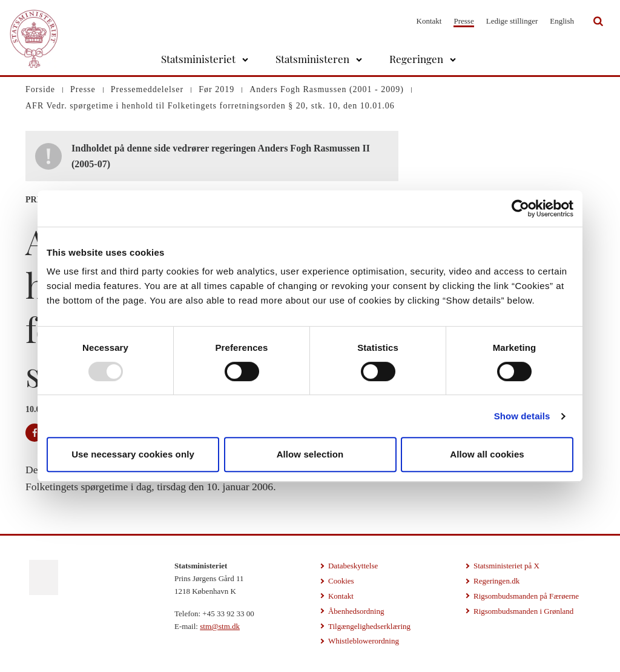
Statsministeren (312, 59)
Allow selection (310, 454)
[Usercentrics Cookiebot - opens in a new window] (520, 208)
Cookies (341, 581)
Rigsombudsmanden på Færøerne (526, 596)
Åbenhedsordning (356, 611)
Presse (463, 21)
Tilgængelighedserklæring (369, 626)
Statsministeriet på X (506, 566)
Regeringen (416, 59)
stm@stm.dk (220, 626)
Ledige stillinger (512, 21)
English (562, 21)
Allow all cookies (487, 454)
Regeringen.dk (496, 581)
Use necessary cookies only (133, 454)
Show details (522, 416)
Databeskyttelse (353, 566)
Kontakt (429, 21)
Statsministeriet (198, 59)
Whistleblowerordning (364, 641)
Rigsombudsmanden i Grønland (523, 611)
